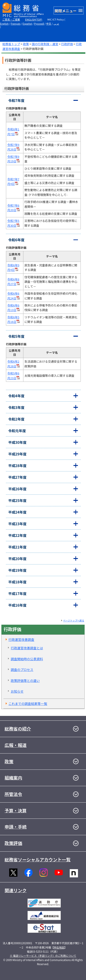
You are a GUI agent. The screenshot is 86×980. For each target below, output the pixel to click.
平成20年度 (17, 559)
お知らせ (17, 691)
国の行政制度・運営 (45, 44)
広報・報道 (16, 745)
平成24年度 (17, 512)
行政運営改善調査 (21, 639)
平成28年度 (17, 465)
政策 (26, 44)
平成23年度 (17, 524)
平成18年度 (17, 582)
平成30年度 (17, 442)
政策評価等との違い (25, 681)
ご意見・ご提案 (11, 19)
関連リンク (16, 890)
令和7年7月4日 (13, 181)
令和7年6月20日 (14, 208)
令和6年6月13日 (14, 308)
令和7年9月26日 (14, 147)
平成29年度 (17, 454)
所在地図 (59, 947)
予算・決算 (16, 811)
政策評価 (13, 843)
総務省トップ (11, 44)
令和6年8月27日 (14, 282)
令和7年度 (16, 100)
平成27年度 (17, 477)
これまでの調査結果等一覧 (28, 704)
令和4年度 (16, 396)
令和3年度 (16, 407)
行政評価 (67, 44)
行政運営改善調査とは (27, 648)
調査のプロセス (22, 670)
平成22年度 (17, 535)
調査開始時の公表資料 (27, 659)
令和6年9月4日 (13, 267)
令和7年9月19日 (14, 159)
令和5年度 (16, 336)
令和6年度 (16, 240)
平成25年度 (17, 500)
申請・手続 (16, 827)
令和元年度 (17, 431)
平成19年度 (17, 570)
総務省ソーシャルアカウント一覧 (37, 860)
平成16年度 (17, 605)
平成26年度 (17, 489)
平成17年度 (17, 593)
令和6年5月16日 (14, 319)
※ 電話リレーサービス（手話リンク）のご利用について (43, 956)
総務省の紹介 (18, 729)
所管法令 (13, 794)
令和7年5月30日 (14, 223)
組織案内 (13, 778)
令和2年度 (16, 419)
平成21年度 (17, 547)
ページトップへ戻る (74, 620)
